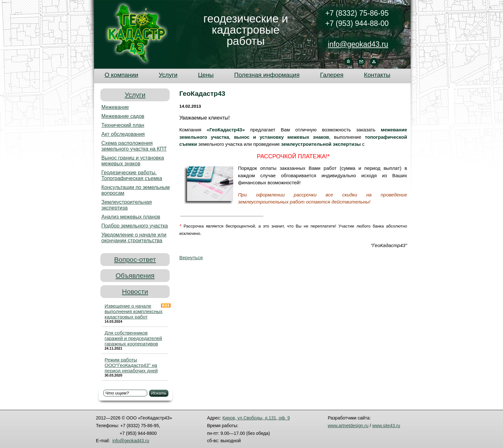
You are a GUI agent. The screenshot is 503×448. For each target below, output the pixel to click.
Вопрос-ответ (135, 259)
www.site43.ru (386, 426)
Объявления (135, 275)
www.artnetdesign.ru (348, 426)
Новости (135, 291)
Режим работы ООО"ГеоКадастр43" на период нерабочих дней (131, 365)
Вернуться (191, 257)
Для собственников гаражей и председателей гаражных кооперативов (133, 338)
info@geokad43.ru (358, 44)
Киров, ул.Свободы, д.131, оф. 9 (256, 418)
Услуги (135, 95)
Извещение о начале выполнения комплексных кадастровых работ (134, 311)
